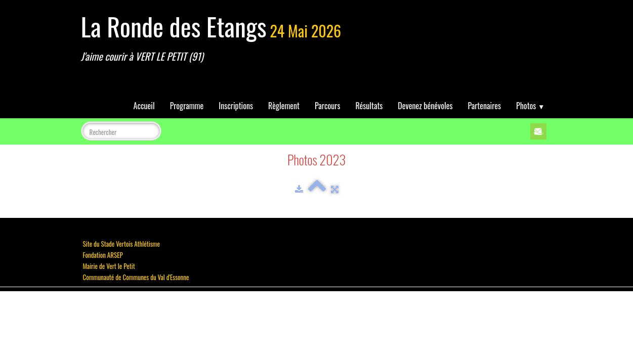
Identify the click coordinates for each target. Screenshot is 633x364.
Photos (530, 106)
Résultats (369, 106)
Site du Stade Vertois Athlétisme (121, 244)
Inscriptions (236, 106)
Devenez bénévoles (425, 106)
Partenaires (484, 106)
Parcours (327, 106)
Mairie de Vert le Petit (109, 266)
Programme (187, 106)
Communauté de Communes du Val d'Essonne (136, 277)
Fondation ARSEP (103, 255)
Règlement (284, 106)
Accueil (144, 106)
